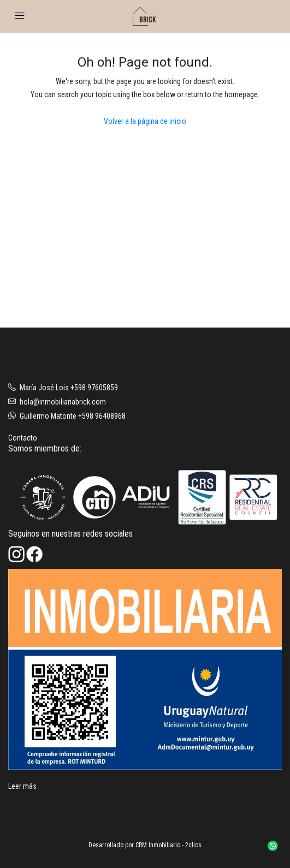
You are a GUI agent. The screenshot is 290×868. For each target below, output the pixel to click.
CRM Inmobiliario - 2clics (168, 845)
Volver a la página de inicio (145, 121)
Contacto (23, 438)
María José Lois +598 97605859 (69, 388)
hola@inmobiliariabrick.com (63, 402)
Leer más (22, 786)
